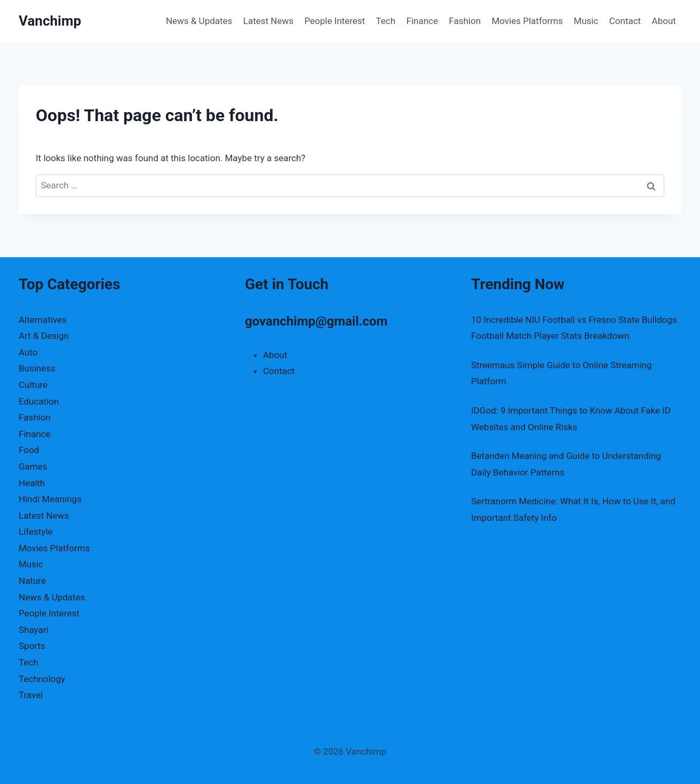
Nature (32, 581)
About (664, 21)
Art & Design (44, 336)
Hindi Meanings (50, 499)
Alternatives (43, 320)
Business (37, 368)
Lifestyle (36, 532)
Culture (33, 385)
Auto (28, 352)
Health (32, 483)
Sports (32, 646)
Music (586, 21)
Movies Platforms (527, 21)
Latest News (268, 21)
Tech (386, 21)
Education (39, 401)
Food (29, 450)
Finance (422, 21)
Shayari (34, 630)
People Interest (335, 21)
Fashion (465, 21)
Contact (625, 21)
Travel (31, 695)
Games (33, 466)
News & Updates (199, 21)
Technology (42, 679)
